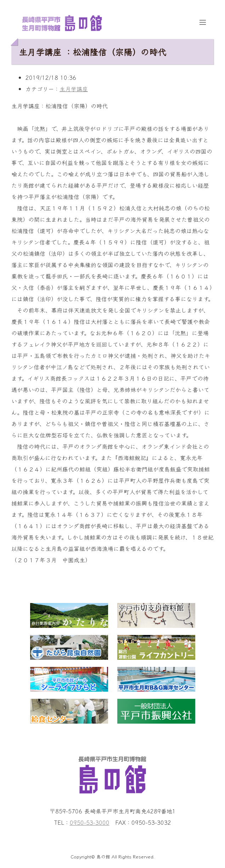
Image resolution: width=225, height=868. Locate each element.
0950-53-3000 (90, 822)
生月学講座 (74, 89)
